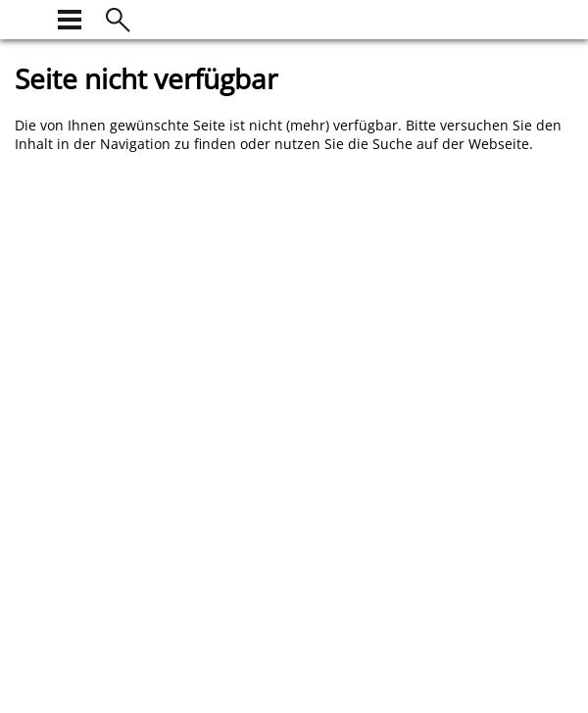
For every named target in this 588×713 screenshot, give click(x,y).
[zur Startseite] (26, 17)
